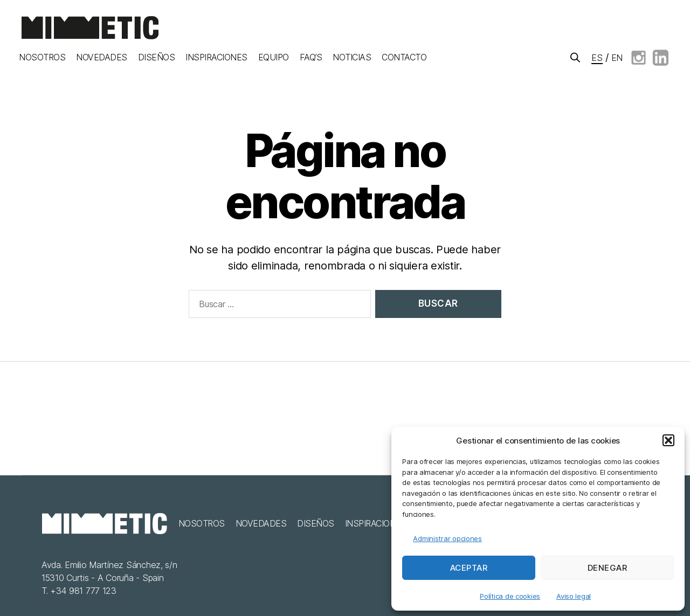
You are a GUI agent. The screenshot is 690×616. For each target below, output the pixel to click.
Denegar (608, 568)
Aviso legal (574, 596)
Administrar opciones (447, 538)
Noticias (352, 57)
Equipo (274, 57)
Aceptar (469, 568)
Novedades (102, 57)
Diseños (157, 57)
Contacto (404, 57)
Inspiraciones (216, 57)
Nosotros (42, 57)
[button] (668, 440)
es (597, 58)
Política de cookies (510, 596)
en (617, 58)
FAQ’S (311, 57)
